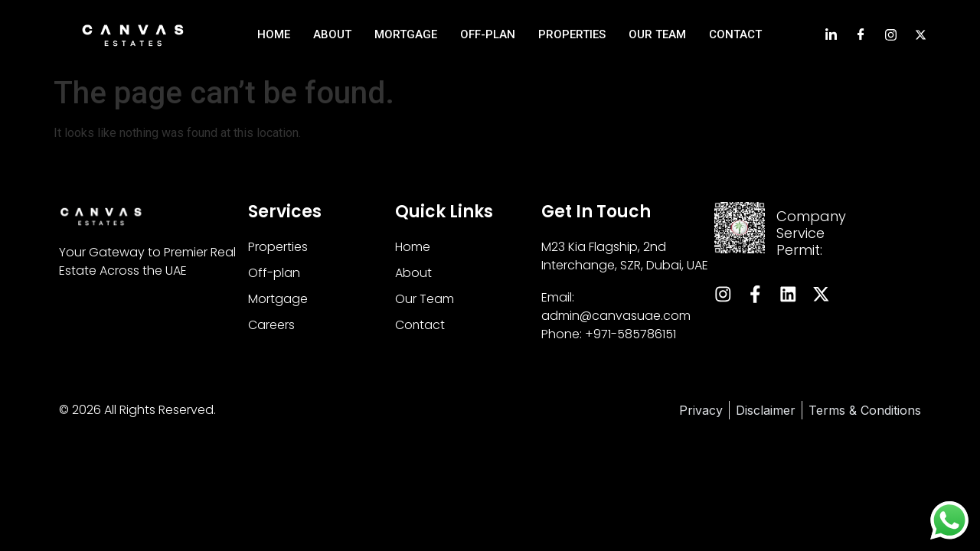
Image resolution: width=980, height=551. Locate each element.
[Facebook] (861, 34)
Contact (735, 34)
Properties (572, 34)
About (332, 34)
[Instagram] (891, 34)
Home (274, 34)
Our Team (657, 34)
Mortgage (406, 34)
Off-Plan (488, 34)
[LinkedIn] (831, 34)
